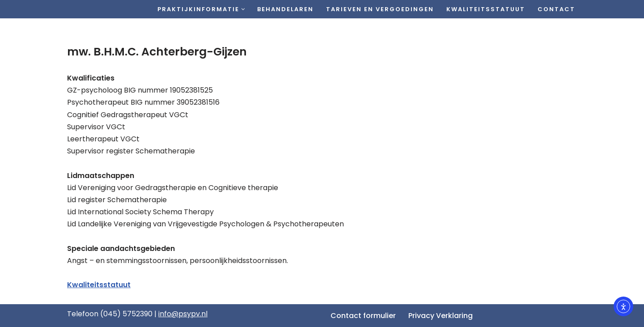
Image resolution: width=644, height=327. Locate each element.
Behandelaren (285, 9)
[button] (243, 9)
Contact (556, 9)
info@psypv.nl (183, 314)
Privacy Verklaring (441, 316)
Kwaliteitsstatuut (486, 9)
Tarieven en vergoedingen (380, 9)
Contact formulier (363, 316)
